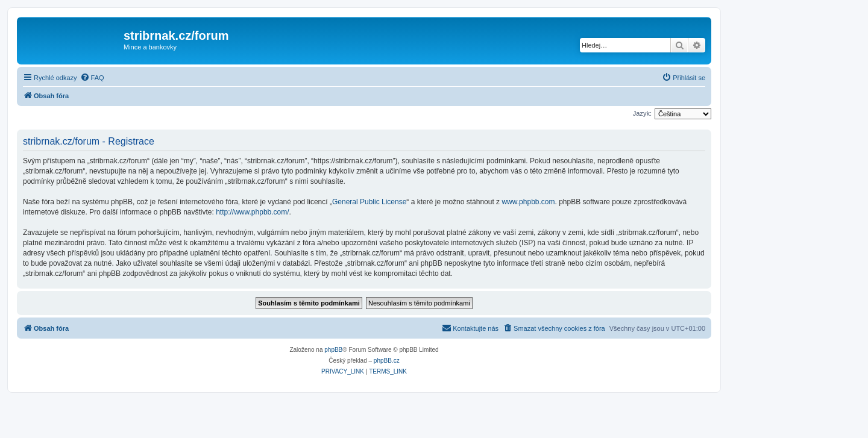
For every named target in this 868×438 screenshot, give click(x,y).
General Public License (369, 202)
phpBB (333, 350)
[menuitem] (92, 78)
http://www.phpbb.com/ (252, 212)
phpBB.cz (387, 361)
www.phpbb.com (528, 202)
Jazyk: (642, 113)
